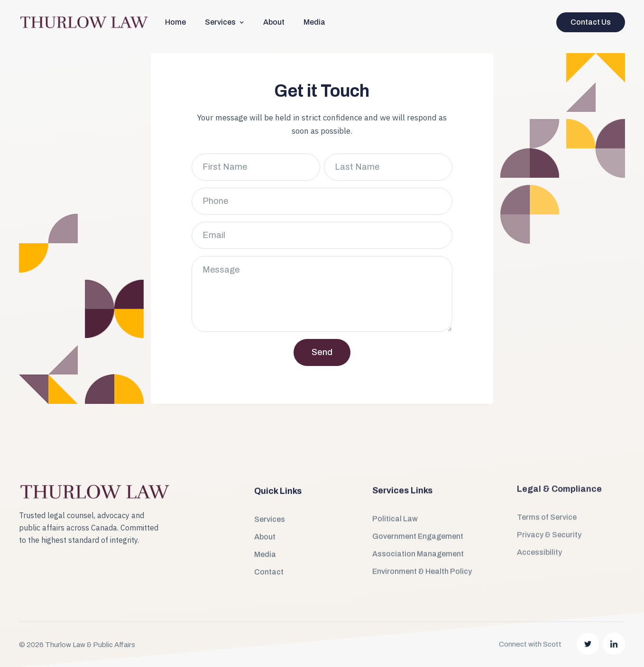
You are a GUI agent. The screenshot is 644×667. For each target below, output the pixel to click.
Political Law (395, 498)
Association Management (418, 533)
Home (175, 22)
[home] (84, 22)
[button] (225, 22)
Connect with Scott (530, 615)
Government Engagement (418, 515)
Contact (269, 558)
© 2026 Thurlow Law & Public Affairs (77, 623)
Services (270, 506)
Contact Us (591, 22)
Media (314, 22)
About (274, 22)
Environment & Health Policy (422, 550)
